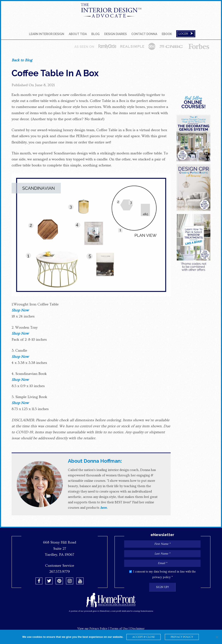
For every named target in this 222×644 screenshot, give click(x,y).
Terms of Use (119, 629)
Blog (95, 34)
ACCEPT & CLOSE (144, 637)
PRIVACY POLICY (182, 637)
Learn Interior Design (47, 34)
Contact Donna (144, 34)
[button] (39, 581)
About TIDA (78, 34)
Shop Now (20, 310)
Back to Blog (22, 60)
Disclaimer (137, 629)
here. (104, 508)
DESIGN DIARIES (115, 34)
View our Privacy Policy (92, 629)
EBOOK (167, 34)
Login (186, 34)
